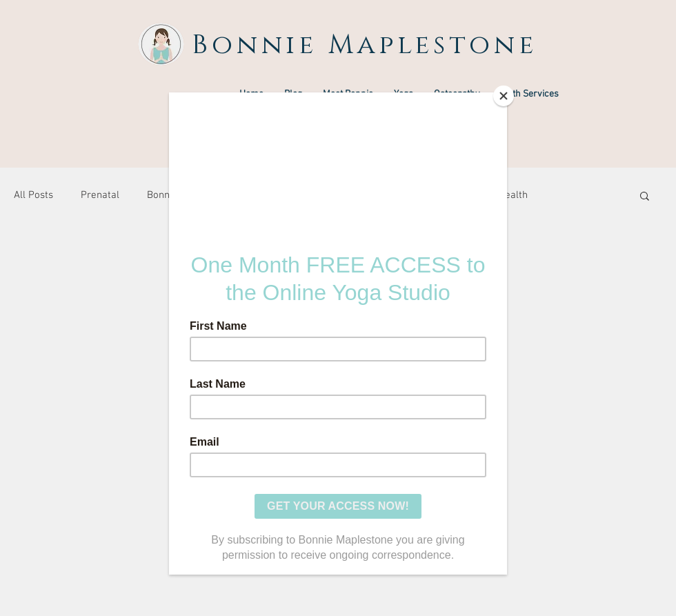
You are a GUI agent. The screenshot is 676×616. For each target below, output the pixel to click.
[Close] (504, 96)
